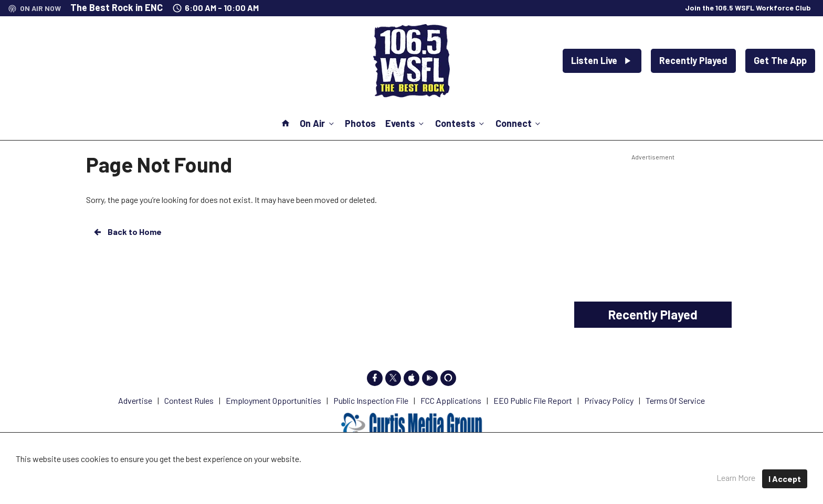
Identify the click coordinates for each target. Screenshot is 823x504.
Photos (360, 123)
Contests (461, 123)
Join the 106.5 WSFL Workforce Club (748, 8)
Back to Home (127, 232)
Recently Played (693, 60)
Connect (519, 123)
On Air (318, 123)
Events (405, 123)
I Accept (785, 479)
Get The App (780, 60)
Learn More (736, 478)
